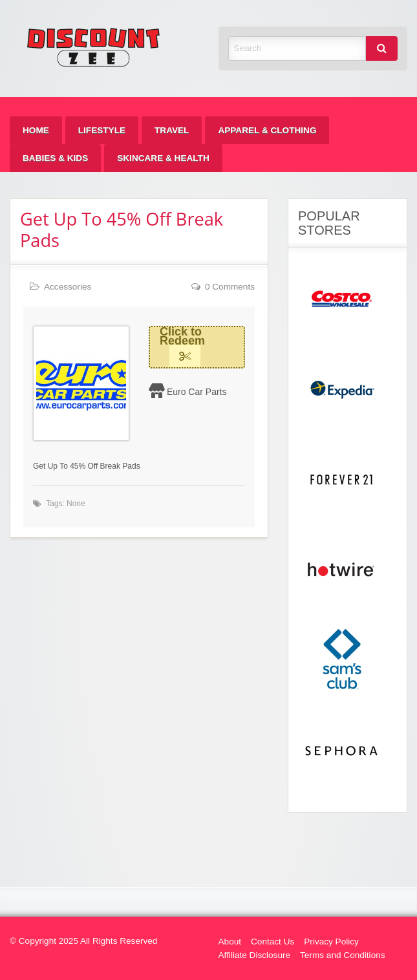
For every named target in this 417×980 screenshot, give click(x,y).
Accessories (68, 287)
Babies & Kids (55, 158)
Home (36, 130)
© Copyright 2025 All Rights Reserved (83, 941)
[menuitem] (36, 130)
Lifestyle (102, 130)
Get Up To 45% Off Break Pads (122, 229)
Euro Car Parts (197, 392)
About (230, 942)
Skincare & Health (163, 158)
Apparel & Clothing (267, 130)
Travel (172, 130)
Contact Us (273, 942)
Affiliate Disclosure (255, 955)
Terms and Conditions (342, 955)
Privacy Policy (331, 942)
